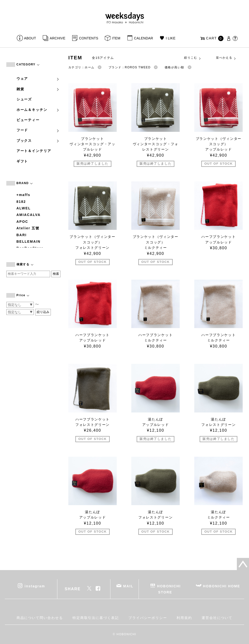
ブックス (38, 141)
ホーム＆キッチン (38, 110)
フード (38, 130)
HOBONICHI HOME (222, 586)
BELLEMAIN (29, 241)
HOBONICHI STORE (169, 589)
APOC (22, 222)
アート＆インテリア (34, 151)
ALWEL (24, 208)
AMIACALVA (29, 215)
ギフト (22, 161)
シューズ (24, 99)
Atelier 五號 (28, 228)
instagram (35, 586)
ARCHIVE (58, 38)
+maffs (23, 195)
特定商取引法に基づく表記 (96, 618)
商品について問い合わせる (40, 618)
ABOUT (30, 38)
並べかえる (226, 58)
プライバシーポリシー (148, 618)
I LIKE (171, 38)
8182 (21, 202)
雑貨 (38, 89)
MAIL (128, 586)
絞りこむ (193, 58)
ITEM (116, 38)
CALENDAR (143, 38)
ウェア (38, 79)
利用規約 (184, 618)
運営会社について (217, 618)
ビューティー (28, 120)
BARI (22, 235)
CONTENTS (89, 38)
